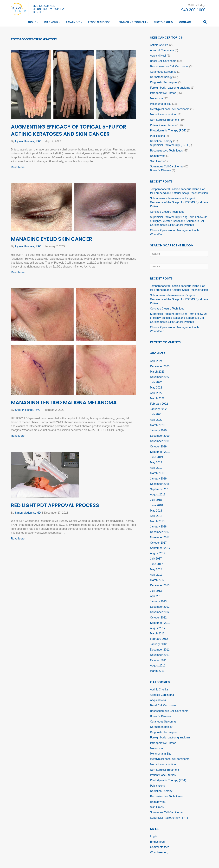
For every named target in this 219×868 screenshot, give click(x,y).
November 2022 (160, 377)
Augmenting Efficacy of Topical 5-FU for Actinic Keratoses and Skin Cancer (69, 130)
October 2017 (158, 543)
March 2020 (157, 425)
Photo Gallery (164, 22)
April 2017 (156, 575)
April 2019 (156, 468)
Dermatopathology (161, 77)
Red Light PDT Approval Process (55, 505)
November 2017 (160, 537)
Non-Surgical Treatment (165, 120)
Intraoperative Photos (163, 93)
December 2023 (160, 366)
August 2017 (158, 553)
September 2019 (160, 452)
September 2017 (160, 548)
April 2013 (156, 596)
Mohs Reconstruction (163, 114)
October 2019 (158, 447)
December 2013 (160, 585)
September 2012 (160, 623)
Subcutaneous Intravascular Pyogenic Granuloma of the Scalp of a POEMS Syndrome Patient (179, 202)
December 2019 (160, 436)
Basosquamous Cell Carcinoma (169, 66)
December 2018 (160, 484)
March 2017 (157, 580)
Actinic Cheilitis (159, 45)
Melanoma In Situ (161, 104)
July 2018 (156, 500)
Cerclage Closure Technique (167, 212)
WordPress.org (159, 852)
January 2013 (158, 601)
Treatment (73, 22)
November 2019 (160, 441)
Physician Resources (132, 22)
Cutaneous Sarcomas (163, 72)
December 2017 (160, 532)
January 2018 (158, 527)
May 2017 (156, 569)
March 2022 (157, 398)
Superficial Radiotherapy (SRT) (169, 145)
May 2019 (156, 462)
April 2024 (156, 361)
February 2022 (159, 404)
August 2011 (158, 666)
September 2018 (160, 489)
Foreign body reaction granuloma (170, 88)
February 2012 (159, 639)
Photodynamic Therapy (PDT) (168, 130)
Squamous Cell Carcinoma (166, 166)
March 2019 (157, 473)
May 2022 (156, 388)
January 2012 (158, 644)
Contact (185, 22)
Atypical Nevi (158, 56)
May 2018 (156, 511)
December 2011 (160, 650)
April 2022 (156, 393)
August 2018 (158, 494)
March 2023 (157, 372)
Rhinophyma (158, 156)
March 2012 (157, 633)
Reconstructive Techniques (166, 151)
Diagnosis (51, 22)
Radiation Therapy (161, 141)
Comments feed (160, 847)
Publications (157, 136)
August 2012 (158, 628)
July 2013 (156, 591)
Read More (18, 167)
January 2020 (158, 430)
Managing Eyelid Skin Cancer (52, 239)
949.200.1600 (193, 10)
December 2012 (160, 607)
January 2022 (158, 409)
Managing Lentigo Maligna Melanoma (64, 403)
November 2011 (160, 655)
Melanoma (156, 98)
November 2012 (160, 612)
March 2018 (157, 521)
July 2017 (156, 559)
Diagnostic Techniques (164, 82)
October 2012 (158, 618)
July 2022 (156, 382)
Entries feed (157, 842)
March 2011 (157, 671)
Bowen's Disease (160, 170)
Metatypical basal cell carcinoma (170, 109)
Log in (154, 836)
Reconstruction (99, 22)
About (32, 22)
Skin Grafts (157, 161)
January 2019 (158, 479)
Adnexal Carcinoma (162, 50)
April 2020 (156, 420)
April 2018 (156, 516)
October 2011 (158, 660)
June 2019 (156, 457)
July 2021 (156, 414)
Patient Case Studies (163, 125)
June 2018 (156, 505)
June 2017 (156, 564)
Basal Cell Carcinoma (163, 61)
